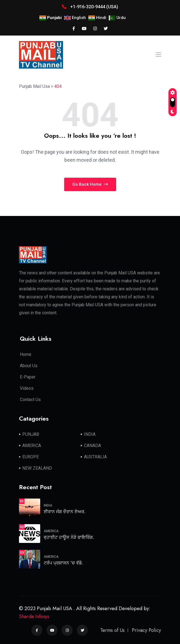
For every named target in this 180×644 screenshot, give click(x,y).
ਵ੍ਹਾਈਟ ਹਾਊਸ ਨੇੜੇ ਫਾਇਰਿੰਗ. (69, 537)
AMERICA (32, 446)
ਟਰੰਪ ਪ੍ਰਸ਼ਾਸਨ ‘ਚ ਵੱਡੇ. (63, 563)
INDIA (90, 434)
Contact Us (30, 400)
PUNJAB (31, 434)
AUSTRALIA (95, 457)
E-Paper (28, 377)
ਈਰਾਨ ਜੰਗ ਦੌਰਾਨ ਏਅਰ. (65, 512)
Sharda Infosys (34, 616)
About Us (29, 366)
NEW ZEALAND (37, 468)
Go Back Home (90, 184)
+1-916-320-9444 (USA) (90, 7)
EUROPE (31, 457)
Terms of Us (112, 630)
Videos (27, 388)
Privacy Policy (146, 630)
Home (26, 354)
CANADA (92, 446)
